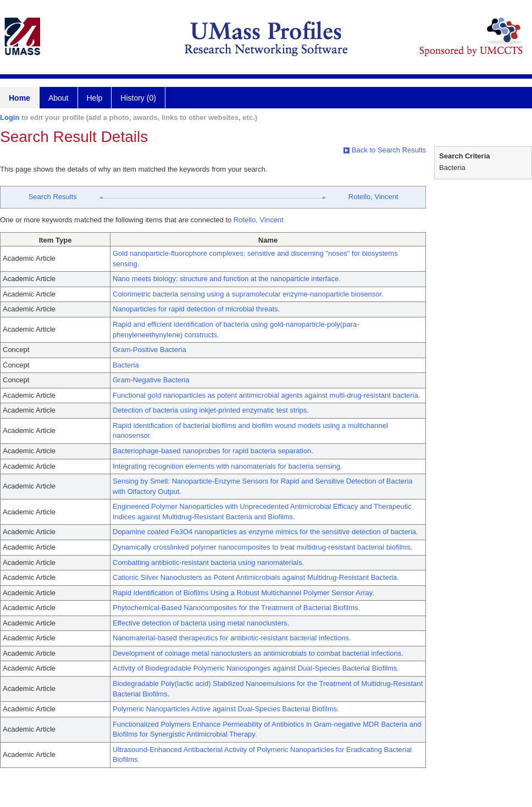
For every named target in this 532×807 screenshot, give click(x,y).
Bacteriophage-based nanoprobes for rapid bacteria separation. (213, 451)
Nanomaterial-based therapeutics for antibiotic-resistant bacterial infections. (232, 638)
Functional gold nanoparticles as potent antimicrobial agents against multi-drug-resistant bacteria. (266, 395)
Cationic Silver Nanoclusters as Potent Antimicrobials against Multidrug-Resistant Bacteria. (256, 577)
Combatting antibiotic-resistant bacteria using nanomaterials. (208, 562)
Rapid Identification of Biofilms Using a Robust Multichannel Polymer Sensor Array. (243, 593)
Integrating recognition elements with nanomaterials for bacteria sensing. (228, 466)
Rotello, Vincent (373, 197)
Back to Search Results (385, 150)
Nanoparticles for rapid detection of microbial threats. (196, 309)
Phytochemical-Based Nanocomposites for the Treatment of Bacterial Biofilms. (236, 608)
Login (10, 117)
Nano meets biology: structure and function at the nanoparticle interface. (227, 279)
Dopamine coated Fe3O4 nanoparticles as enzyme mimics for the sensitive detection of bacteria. (265, 532)
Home (20, 98)
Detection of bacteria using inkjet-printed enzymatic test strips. (211, 410)
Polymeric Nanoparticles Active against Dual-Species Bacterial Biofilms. (226, 709)
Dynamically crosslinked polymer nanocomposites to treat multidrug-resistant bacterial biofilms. (263, 547)
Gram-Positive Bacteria (149, 350)
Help (95, 98)
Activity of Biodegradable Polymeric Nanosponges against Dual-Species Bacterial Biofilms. (256, 668)
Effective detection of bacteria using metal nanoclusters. (201, 623)
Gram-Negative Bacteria (151, 380)
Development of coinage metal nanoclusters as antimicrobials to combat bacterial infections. (258, 653)
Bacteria (126, 365)
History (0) (138, 98)
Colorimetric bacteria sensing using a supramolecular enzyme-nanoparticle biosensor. (248, 294)
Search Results (53, 197)
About (59, 98)
